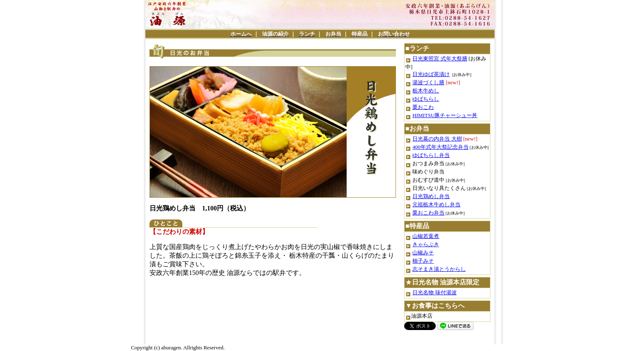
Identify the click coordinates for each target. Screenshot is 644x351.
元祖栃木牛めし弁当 (436, 204)
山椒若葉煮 (426, 236)
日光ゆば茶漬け (431, 74)
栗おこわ (423, 107)
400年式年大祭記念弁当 (440, 147)
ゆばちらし (426, 99)
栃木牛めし (426, 91)
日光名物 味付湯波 (434, 292)
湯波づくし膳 (428, 82)
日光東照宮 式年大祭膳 (440, 59)
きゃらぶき (426, 244)
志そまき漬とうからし (439, 269)
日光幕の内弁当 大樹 (437, 139)
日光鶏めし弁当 (431, 196)
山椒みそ (423, 253)
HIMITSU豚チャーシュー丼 (445, 115)
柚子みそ (423, 261)
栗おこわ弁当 (428, 213)
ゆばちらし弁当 (431, 155)
